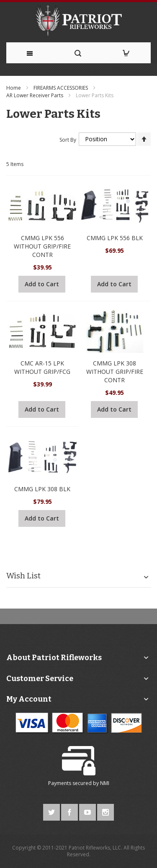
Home (14, 88)
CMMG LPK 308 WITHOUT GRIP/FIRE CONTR (115, 372)
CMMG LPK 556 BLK (115, 238)
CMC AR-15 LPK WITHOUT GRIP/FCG (42, 367)
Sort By (68, 139)
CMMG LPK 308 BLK (42, 489)
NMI (105, 783)
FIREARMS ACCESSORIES (61, 88)
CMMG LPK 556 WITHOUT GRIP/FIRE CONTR (42, 246)
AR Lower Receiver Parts (35, 95)
